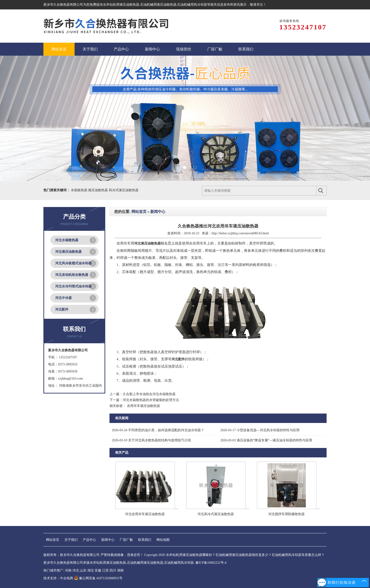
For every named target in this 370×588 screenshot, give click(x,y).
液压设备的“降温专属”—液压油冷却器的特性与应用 (266, 440)
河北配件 (62, 309)
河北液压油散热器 (68, 252)
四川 (113, 570)
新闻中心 (158, 212)
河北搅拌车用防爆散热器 (286, 514)
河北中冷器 (63, 298)
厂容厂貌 (126, 540)
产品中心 (89, 540)
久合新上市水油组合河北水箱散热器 (149, 394)
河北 (76, 570)
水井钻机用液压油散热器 (121, 5)
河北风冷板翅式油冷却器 (73, 263)
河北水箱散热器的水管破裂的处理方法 (151, 400)
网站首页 (139, 212)
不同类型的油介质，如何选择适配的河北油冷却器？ (158, 430)
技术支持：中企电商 (58, 578)
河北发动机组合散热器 (72, 275)
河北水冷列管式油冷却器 (73, 286)
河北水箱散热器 (67, 240)
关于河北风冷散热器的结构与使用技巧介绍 (151, 440)
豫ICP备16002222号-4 (211, 563)
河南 (68, 570)
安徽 (98, 570)
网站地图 (163, 540)
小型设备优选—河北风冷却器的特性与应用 (260, 430)
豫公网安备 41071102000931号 (98, 578)
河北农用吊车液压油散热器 (145, 514)
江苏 (105, 570)
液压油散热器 (98, 190)
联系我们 (145, 540)
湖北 (91, 570)
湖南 (120, 570)
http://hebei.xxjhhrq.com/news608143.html (240, 233)
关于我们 (71, 540)
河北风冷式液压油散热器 (216, 514)
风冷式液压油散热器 (124, 190)
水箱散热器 (80, 190)
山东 (83, 570)
